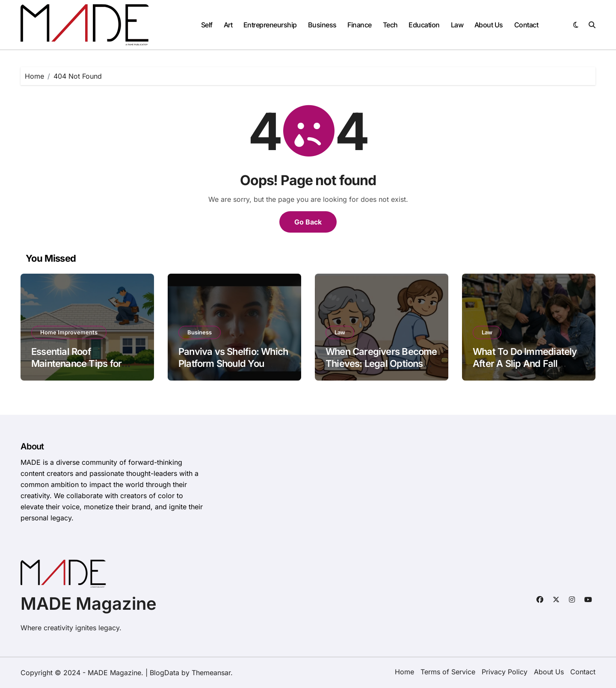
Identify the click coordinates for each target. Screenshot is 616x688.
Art (228, 25)
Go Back (308, 222)
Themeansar (211, 673)
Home (404, 672)
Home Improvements (69, 332)
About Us (489, 25)
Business (322, 25)
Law (457, 25)
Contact (526, 25)
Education (424, 25)
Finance (360, 25)
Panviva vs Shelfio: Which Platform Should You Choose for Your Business (233, 364)
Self (207, 25)
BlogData (164, 673)
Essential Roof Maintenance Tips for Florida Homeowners (76, 364)
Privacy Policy (505, 672)
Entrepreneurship (270, 25)
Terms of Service (448, 672)
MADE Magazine (89, 604)
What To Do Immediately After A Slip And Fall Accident (525, 364)
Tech (390, 25)
